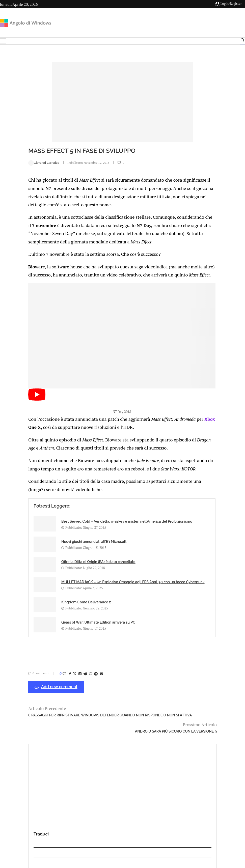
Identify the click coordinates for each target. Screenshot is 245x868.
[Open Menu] (3, 41)
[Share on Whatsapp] (65, 646)
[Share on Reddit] (60, 646)
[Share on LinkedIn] (54, 646)
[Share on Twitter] (49, 646)
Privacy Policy (109, 812)
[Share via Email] (76, 646)
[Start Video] (11, 395)
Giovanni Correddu (18, 162)
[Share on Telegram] (70, 646)
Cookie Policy (136, 812)
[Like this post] (39, 646)
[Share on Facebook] (44, 646)
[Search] (242, 41)
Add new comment (30, 660)
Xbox (37, 422)
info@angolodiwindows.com (132, 786)
